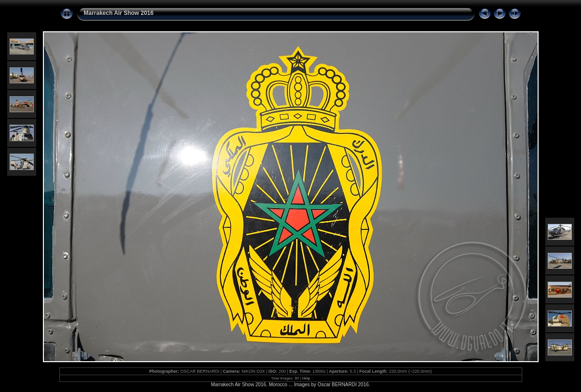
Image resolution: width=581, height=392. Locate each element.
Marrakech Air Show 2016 (119, 13)
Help (306, 378)
